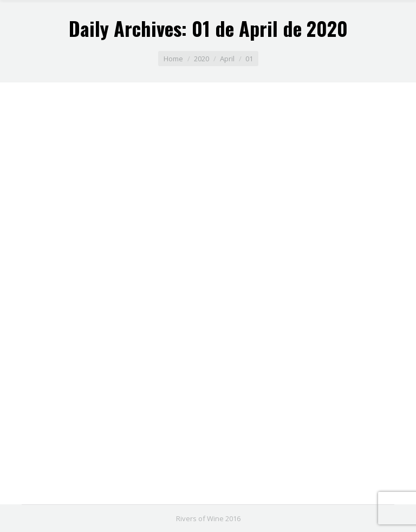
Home (173, 59)
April (227, 59)
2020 (201, 59)
